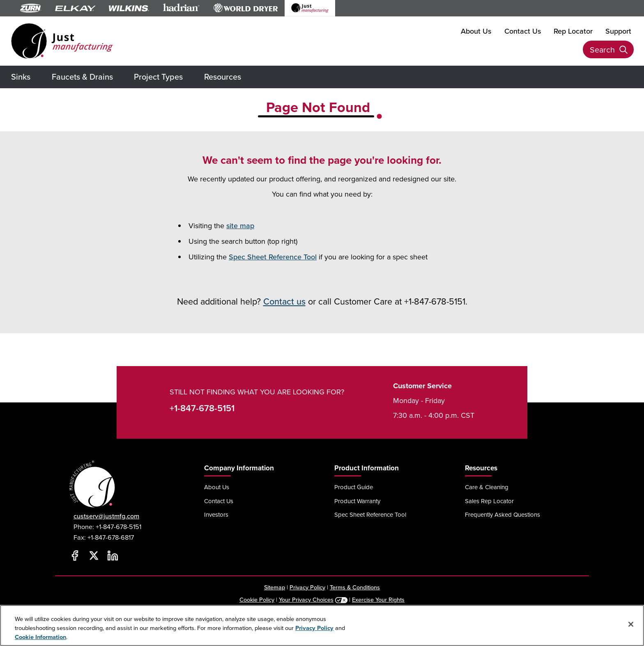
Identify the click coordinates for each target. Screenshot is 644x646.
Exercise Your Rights (378, 599)
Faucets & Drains (82, 77)
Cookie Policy (257, 599)
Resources (223, 77)
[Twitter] (94, 556)
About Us (476, 31)
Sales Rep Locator (489, 501)
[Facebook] (75, 556)
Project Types (158, 77)
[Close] (631, 624)
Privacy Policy (307, 587)
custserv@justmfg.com (106, 516)
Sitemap (275, 587)
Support (618, 31)
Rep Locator (573, 31)
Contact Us (523, 31)
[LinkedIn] (113, 556)
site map (240, 226)
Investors (216, 514)
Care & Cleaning (487, 487)
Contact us (284, 301)
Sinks (21, 77)
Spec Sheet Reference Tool (273, 257)
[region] (322, 625)
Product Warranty (357, 501)
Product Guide (354, 487)
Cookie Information (40, 637)
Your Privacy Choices (306, 599)
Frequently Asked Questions (503, 514)
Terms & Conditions (355, 587)
